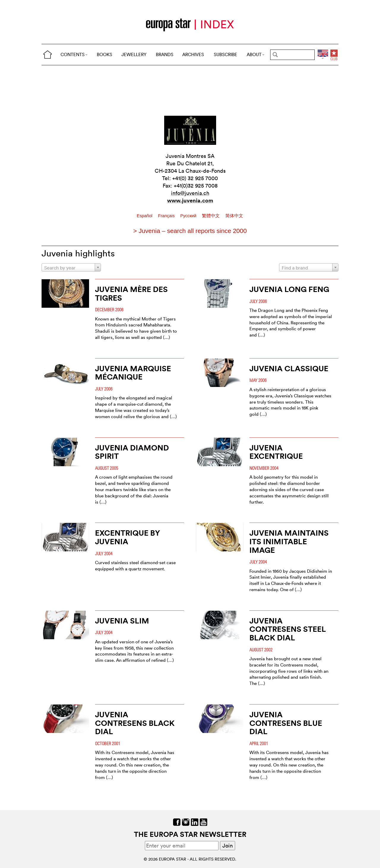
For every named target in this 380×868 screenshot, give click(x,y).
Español (145, 216)
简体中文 (234, 216)
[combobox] (71, 267)
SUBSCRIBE (225, 54)
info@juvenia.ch (190, 193)
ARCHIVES (193, 54)
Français (167, 216)
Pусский (189, 216)
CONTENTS (74, 54)
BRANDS (165, 54)
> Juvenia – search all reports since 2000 (190, 231)
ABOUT (256, 54)
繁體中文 (211, 216)
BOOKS (104, 54)
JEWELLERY (134, 54)
